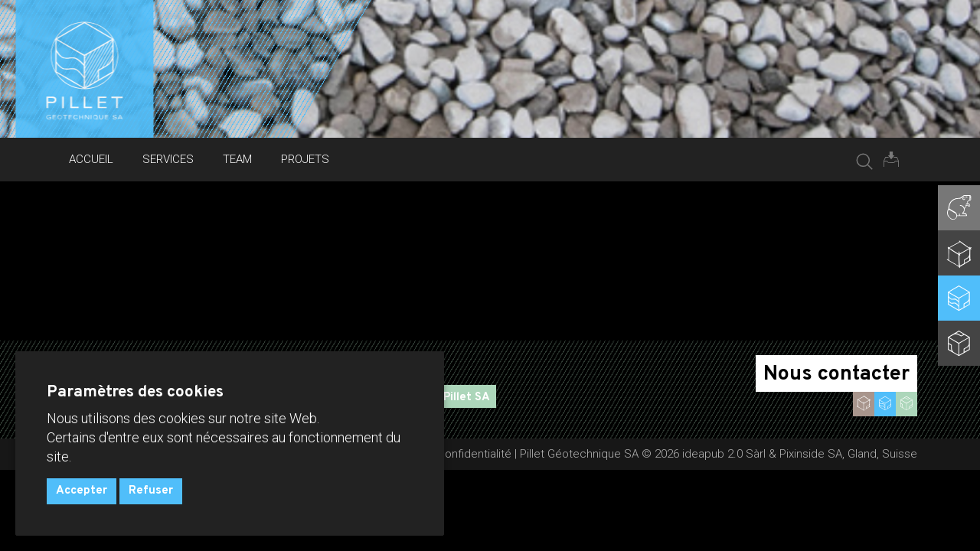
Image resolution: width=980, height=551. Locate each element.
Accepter (82, 491)
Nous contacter (836, 374)
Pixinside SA (811, 454)
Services (168, 159)
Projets (305, 159)
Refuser (151, 491)
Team (237, 159)
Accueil (91, 159)
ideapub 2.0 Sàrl (724, 454)
